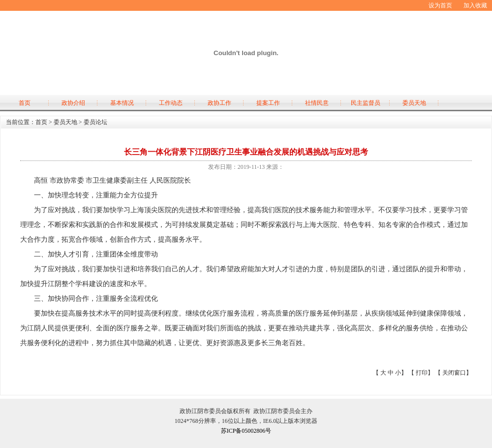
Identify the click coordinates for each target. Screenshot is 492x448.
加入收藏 (475, 5)
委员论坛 (95, 122)
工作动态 (171, 103)
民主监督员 (366, 103)
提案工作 (268, 103)
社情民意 (317, 103)
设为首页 (440, 5)
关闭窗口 (454, 373)
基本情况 (122, 103)
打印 (422, 373)
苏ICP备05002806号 (246, 431)
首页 (25, 103)
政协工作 (219, 103)
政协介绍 (73, 103)
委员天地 (414, 103)
